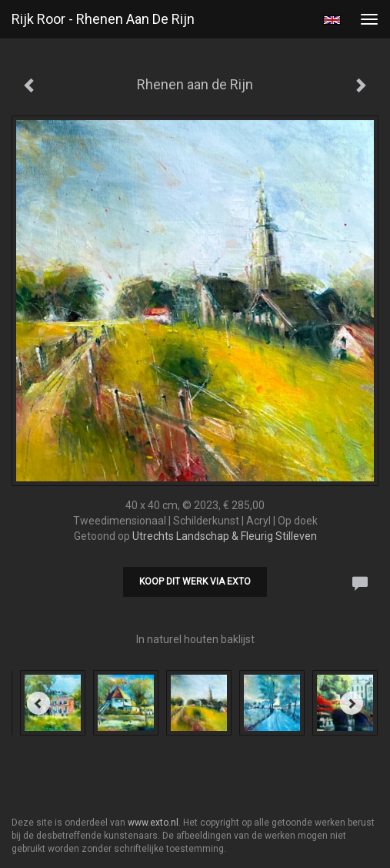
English (332, 20)
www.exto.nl (153, 823)
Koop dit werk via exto (195, 581)
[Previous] (38, 703)
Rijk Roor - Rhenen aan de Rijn (103, 19)
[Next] (352, 703)
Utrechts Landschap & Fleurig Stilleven (225, 536)
